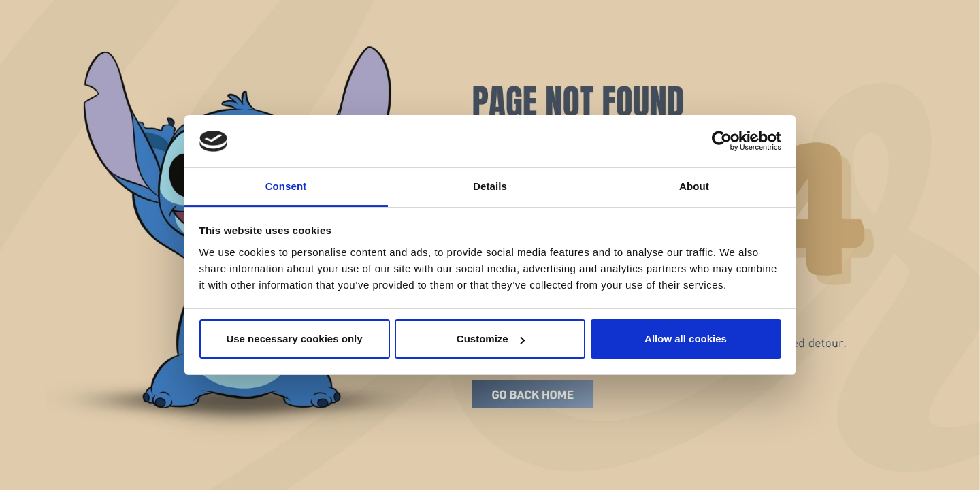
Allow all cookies (686, 339)
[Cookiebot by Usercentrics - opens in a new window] (722, 142)
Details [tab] (490, 186)
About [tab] (694, 186)
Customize (491, 339)
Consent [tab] (286, 186)
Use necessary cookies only (294, 339)
